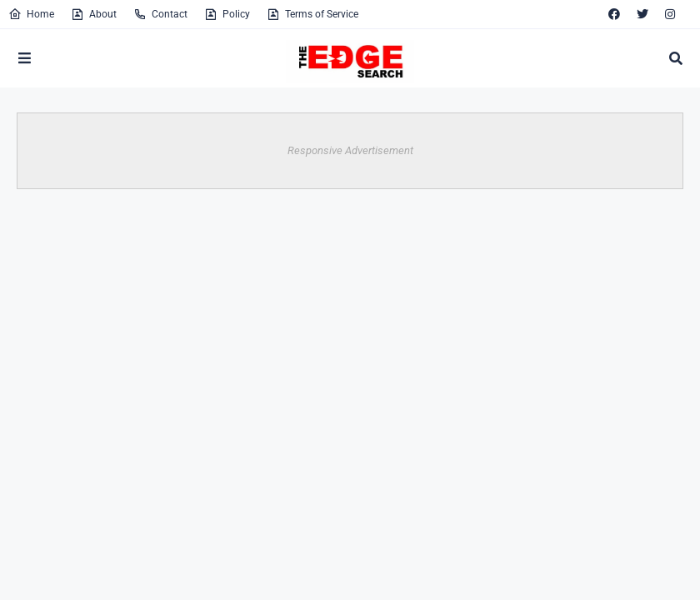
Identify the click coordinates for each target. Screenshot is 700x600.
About (94, 14)
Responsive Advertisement (350, 150)
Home (31, 14)
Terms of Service (312, 14)
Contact (160, 14)
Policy (227, 14)
